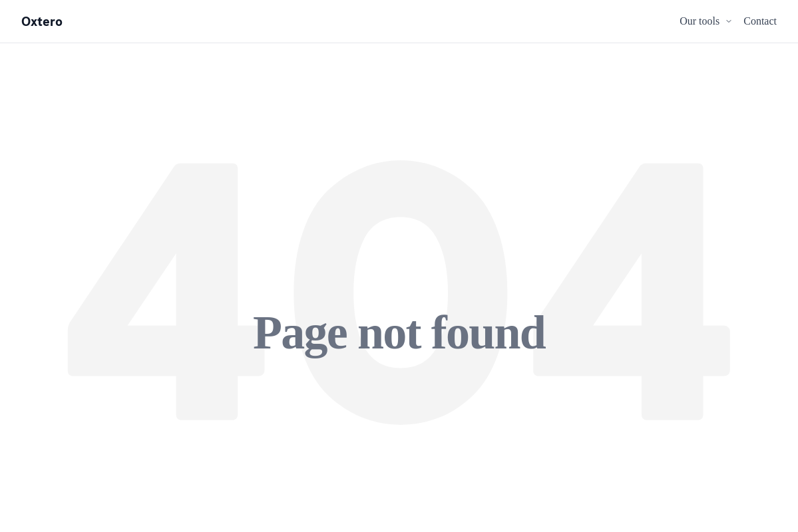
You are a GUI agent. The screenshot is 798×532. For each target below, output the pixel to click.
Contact (760, 21)
